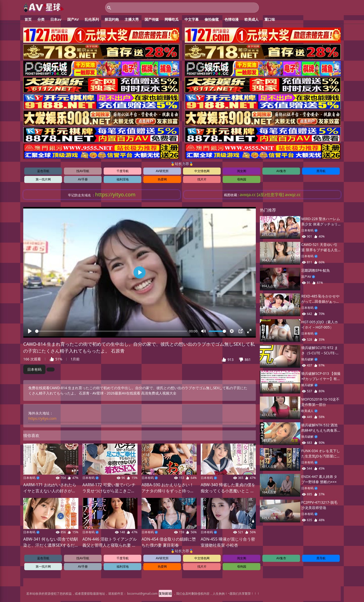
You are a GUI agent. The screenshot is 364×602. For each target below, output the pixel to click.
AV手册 (83, 181)
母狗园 (242, 181)
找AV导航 (83, 172)
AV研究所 (162, 172)
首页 (28, 21)
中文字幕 (192, 21)
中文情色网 (202, 172)
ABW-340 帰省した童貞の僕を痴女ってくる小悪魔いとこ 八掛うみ (228, 489)
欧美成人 (252, 21)
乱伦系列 (92, 21)
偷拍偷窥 (212, 21)
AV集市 (281, 172)
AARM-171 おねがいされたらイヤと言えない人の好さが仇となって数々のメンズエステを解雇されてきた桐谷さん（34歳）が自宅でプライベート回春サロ (50, 489)
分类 (41, 21)
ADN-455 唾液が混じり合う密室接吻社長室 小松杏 (228, 543)
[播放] (30, 332)
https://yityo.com (42, 420)
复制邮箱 (165, 594)
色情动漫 (232, 21)
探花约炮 (112, 21)
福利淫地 (123, 181)
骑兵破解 (307, 361)
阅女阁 (242, 172)
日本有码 (34, 371)
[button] (224, 361)
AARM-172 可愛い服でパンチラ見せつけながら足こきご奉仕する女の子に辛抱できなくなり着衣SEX (109, 489)
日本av (56, 21)
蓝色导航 (43, 172)
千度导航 (123, 172)
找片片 (202, 181)
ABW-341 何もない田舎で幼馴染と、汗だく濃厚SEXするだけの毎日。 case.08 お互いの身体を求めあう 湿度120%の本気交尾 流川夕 (51, 543)
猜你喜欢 (31, 437)
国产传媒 (152, 21)
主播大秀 (132, 21)
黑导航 (321, 172)
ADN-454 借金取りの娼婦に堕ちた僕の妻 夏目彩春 (169, 543)
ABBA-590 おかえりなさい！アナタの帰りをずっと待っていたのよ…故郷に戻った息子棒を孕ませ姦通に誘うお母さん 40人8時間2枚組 (168, 489)
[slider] (111, 332)
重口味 (270, 21)
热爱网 (162, 181)
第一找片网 (43, 181)
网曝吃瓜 (172, 21)
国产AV (73, 21)
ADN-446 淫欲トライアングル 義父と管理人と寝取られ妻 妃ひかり (110, 543)
